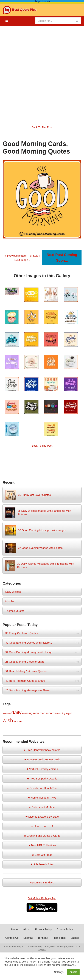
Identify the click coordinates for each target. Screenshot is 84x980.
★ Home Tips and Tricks (42, 798)
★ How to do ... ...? (42, 826)
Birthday (43, 938)
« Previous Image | (16, 256)
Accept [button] (73, 972)
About (27, 929)
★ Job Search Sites (42, 864)
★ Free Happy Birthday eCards (42, 750)
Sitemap (28, 938)
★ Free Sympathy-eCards (42, 779)
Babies (75, 938)
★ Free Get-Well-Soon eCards (42, 759)
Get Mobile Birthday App (42, 898)
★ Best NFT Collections (42, 845)
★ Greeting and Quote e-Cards (42, 836)
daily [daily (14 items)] (16, 712)
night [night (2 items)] (69, 713)
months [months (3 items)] (51, 713)
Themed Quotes (15, 611)
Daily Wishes (13, 592)
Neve (17, 947)
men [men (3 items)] (43, 713)
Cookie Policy (65, 929)
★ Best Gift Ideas (42, 855)
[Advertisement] (42, 73)
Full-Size (33, 256)
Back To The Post (42, 127)
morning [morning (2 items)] (61, 713)
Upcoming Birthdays (42, 882)
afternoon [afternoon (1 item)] (7, 713)
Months (10, 601)
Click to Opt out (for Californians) (56, 965)
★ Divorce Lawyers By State (42, 817)
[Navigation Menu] (7, 21)
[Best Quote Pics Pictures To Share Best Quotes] (20, 10)
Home (15, 929)
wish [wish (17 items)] (8, 720)
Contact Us (12, 938)
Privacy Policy (43, 929)
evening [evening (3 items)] (27, 713)
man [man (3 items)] (36, 713)
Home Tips (59, 938)
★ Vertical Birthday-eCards (42, 769)
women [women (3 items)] (19, 721)
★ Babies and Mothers (42, 807)
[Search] (54, 21)
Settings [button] (59, 972)
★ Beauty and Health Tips (42, 788)
